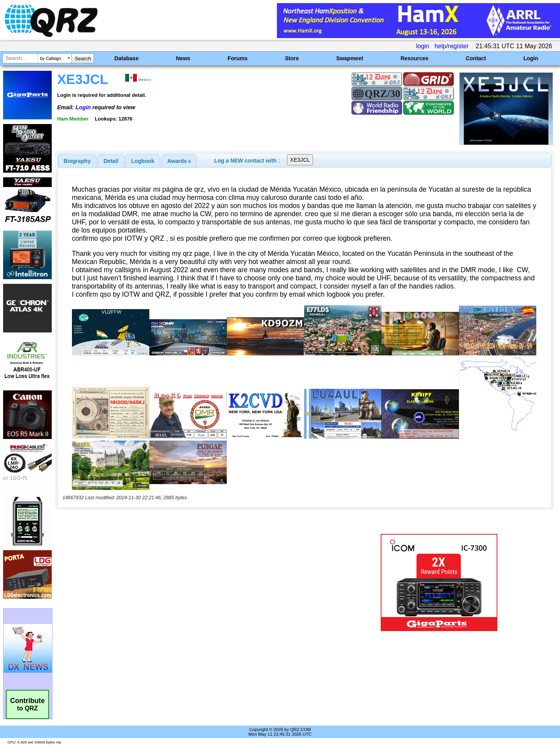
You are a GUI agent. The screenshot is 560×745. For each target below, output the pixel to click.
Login (531, 58)
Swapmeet (350, 58)
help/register (451, 46)
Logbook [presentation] (143, 161)
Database (126, 58)
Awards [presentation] (179, 161)
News (183, 58)
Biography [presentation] (77, 161)
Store (292, 58)
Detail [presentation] (111, 161)
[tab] (77, 161)
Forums (237, 58)
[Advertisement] (196, 582)
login (423, 46)
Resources (415, 58)
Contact (476, 58)
